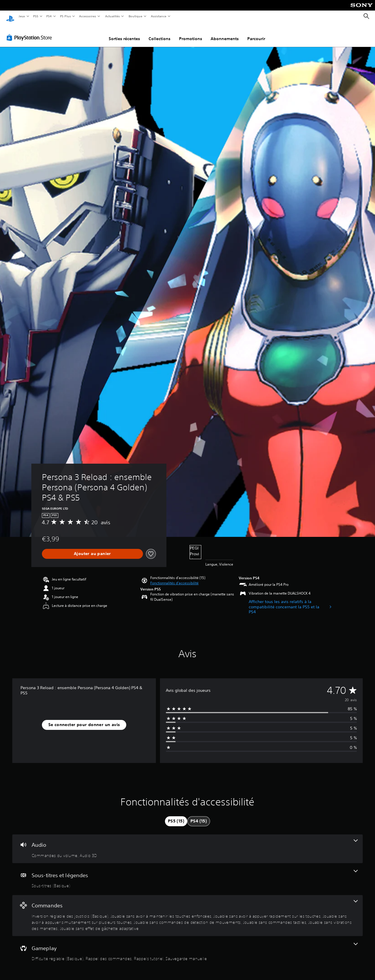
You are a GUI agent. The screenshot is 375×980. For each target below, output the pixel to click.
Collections (160, 33)
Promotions (191, 33)
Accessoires (88, 16)
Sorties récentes (124, 33)
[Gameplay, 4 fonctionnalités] (187, 947)
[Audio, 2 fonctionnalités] (187, 843)
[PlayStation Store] (30, 32)
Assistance (159, 16)
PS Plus (65, 16)
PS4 (49, 16)
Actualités (112, 16)
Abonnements (225, 33)
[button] (174, 578)
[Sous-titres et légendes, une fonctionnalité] (187, 874)
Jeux (22, 16)
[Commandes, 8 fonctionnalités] (187, 910)
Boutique (135, 16)
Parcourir (256, 33)
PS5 (36, 16)
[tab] (176, 816)
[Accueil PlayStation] (10, 16)
